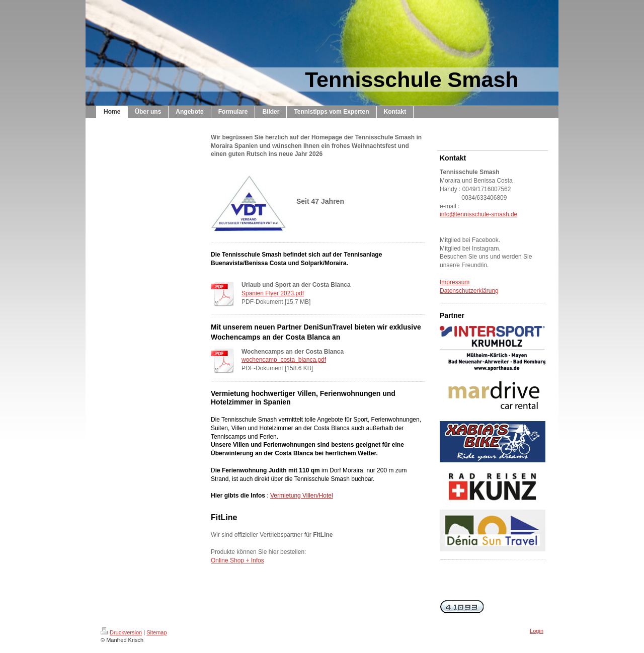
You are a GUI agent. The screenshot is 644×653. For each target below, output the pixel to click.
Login (537, 631)
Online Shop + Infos (237, 560)
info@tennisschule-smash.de (478, 214)
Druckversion (121, 632)
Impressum (455, 282)
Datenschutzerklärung (469, 291)
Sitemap (156, 632)
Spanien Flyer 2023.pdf (273, 293)
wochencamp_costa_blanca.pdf (284, 360)
